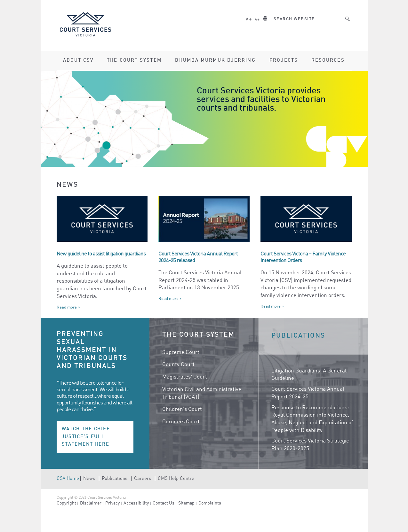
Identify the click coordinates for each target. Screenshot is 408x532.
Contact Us (164, 503)
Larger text (249, 18)
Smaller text (257, 18)
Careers (143, 479)
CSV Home (68, 479)
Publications (115, 479)
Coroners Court (181, 422)
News (89, 479)
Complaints (210, 503)
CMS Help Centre (176, 479)
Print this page (265, 18)
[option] (204, 119)
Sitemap (186, 503)
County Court (178, 365)
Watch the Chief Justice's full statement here (86, 437)
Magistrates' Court (185, 377)
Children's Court (182, 409)
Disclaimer (91, 503)
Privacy (112, 503)
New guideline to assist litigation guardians (101, 254)
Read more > (68, 307)
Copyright (66, 503)
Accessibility (136, 503)
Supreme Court (181, 352)
